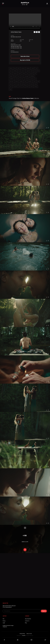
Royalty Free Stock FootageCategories (8, 626)
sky (14, 84)
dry (19, 71)
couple (33, 68)
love (19, 76)
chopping (28, 68)
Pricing (4, 621)
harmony (15, 74)
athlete (11, 68)
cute (37, 68)
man (22, 76)
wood (32, 87)
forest (38, 71)
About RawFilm (28, 619)
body (15, 68)
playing (17, 81)
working (36, 87)
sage (38, 81)
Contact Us (27, 621)
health (20, 74)
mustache (27, 79)
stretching (23, 84)
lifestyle (11, 76)
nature (32, 79)
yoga (10, 89)
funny (11, 74)
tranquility (15, 87)
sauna (11, 84)
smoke (18, 84)
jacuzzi (31, 74)
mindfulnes (12, 79)
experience (29, 71)
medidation (32, 76)
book (18, 68)
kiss (35, 74)
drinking (15, 71)
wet (24, 87)
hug (28, 74)
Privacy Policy (22, 634)
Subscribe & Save (25, 56)
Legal (4, 623)
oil (36, 79)
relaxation (30, 81)
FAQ (4, 619)
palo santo (12, 81)
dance (11, 71)
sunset (31, 84)
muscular (17, 79)
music (22, 79)
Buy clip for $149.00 (25, 60)
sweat (36, 84)
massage (26, 76)
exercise (23, 71)
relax (25, 81)
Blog (26, 623)
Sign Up (44, 611)
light (15, 76)
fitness (34, 71)
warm (20, 87)
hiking (24, 74)
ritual (35, 81)
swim (11, 87)
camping (23, 68)
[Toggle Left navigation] (3, 4)
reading (21, 81)
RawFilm (24, 636)
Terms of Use (29, 634)
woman (27, 87)
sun (28, 84)
